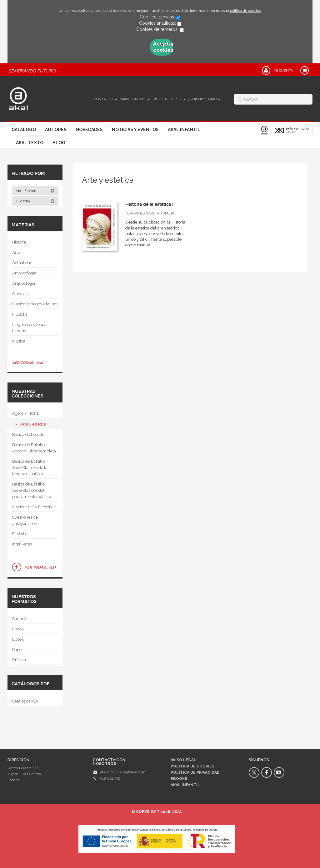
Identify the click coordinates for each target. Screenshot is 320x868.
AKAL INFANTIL (185, 785)
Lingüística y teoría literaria (29, 328)
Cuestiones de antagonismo (25, 520)
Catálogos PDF (26, 701)
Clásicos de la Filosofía (33, 507)
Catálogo (24, 130)
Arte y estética (33, 424)
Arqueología (24, 283)
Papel (17, 650)
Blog (59, 143)
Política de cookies (192, 766)
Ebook (18, 629)
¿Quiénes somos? (204, 99)
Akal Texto (30, 143)
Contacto (103, 99)
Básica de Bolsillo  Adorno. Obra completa (34, 448)
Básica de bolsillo (28, 434)
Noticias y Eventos (135, 130)
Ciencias (20, 294)
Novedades (89, 130)
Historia (19, 242)
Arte (16, 252)
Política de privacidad (195, 772)
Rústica (19, 660)
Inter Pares (22, 544)
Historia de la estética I (149, 204)
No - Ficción (35, 191)
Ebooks (179, 779)
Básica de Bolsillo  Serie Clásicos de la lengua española (30, 468)
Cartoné (19, 619)
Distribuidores (167, 99)
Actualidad (22, 263)
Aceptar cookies (163, 47)
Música (19, 341)
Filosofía (35, 201)
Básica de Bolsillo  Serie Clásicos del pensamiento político (32, 490)
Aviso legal (183, 760)
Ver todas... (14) (28, 363)
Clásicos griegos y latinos (35, 304)
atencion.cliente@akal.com (123, 772)
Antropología (24, 273)
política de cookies (245, 11)
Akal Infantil (184, 130)
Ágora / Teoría (25, 413)
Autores (56, 130)
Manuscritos (132, 99)
